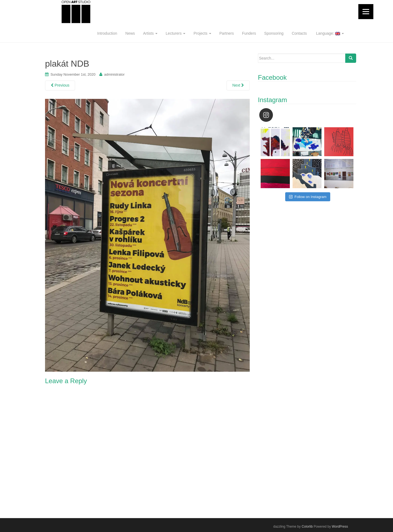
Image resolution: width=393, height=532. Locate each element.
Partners (227, 33)
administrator (114, 74)
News (130, 33)
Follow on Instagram (308, 197)
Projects (202, 33)
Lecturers (175, 33)
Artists (150, 33)
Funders (249, 33)
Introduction (107, 33)
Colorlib (307, 527)
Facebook (272, 77)
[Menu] (366, 12)
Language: (329, 33)
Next (238, 85)
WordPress (340, 527)
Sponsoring (274, 33)
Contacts (299, 33)
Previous (60, 85)
